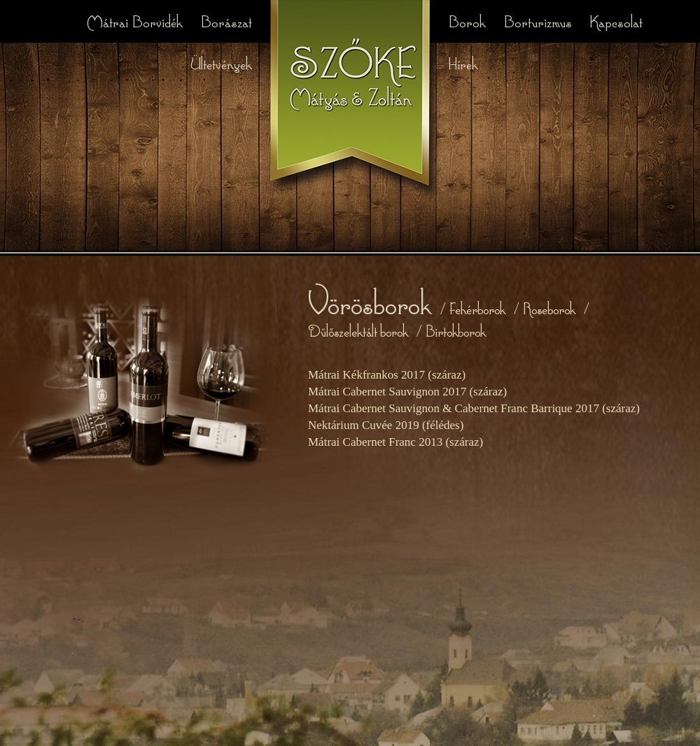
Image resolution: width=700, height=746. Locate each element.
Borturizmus (539, 21)
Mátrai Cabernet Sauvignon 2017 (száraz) (407, 392)
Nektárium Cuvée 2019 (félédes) (386, 425)
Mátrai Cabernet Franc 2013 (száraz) (395, 442)
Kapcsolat (616, 21)
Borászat (226, 21)
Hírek (463, 63)
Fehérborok (477, 308)
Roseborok (549, 308)
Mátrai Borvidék (136, 21)
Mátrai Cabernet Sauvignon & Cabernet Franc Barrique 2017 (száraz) (474, 408)
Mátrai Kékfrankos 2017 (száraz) (387, 375)
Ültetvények (221, 63)
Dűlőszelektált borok (358, 331)
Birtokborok (456, 331)
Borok (469, 21)
